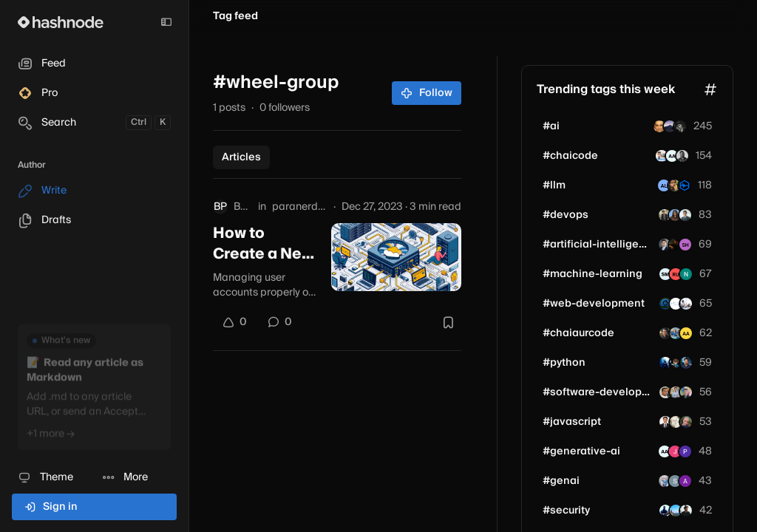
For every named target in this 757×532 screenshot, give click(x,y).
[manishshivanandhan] (665, 511)
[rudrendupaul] (676, 274)
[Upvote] (234, 322)
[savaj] (685, 451)
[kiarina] (676, 363)
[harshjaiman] (676, 392)
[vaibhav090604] (680, 126)
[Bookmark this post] (448, 322)
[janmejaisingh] (665, 333)
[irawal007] (676, 511)
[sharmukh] (675, 215)
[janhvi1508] (675, 451)
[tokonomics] (685, 185)
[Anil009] (665, 481)
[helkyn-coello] (685, 215)
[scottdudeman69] (665, 274)
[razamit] (659, 126)
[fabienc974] (686, 422)
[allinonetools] (665, 304)
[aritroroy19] (682, 156)
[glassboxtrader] (686, 363)
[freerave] (665, 363)
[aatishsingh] (686, 333)
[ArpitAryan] (672, 156)
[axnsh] (685, 481)
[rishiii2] (675, 245)
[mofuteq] (670, 126)
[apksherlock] (665, 392)
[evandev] (686, 392)
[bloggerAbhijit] (676, 333)
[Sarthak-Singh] (675, 481)
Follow (427, 93)
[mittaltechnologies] (676, 304)
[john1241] (686, 304)
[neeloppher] (686, 274)
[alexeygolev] (664, 185)
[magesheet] (665, 422)
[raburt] (674, 185)
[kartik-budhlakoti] (665, 215)
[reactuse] (676, 422)
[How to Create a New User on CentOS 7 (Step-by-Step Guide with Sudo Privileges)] (396, 257)
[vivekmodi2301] (662, 156)
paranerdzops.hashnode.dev (300, 207)
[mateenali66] (665, 245)
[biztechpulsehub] (686, 511)
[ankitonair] (685, 245)
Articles (241, 157)
